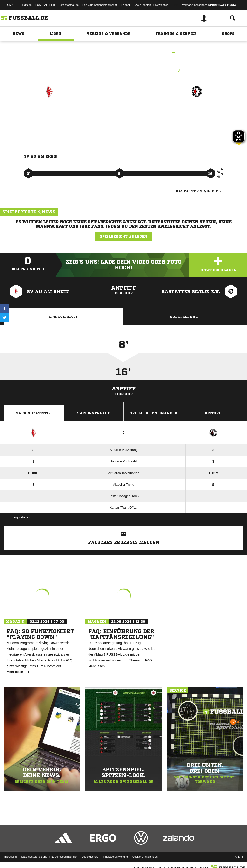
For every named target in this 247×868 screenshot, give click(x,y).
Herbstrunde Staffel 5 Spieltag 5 (124, 55)
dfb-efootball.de (69, 5)
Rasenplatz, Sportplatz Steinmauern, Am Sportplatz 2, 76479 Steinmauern (123, 70)
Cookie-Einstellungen (145, 857)
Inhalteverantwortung (115, 857)
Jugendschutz (90, 857)
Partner (126, 5)
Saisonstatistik (34, 413)
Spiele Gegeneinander (154, 413)
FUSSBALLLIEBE (46, 5)
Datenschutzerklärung (34, 857)
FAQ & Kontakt (143, 5)
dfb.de (28, 5)
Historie (214, 413)
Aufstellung (184, 317)
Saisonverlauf (94, 413)
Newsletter (162, 5)
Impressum (10, 857)
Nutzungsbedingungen (64, 857)
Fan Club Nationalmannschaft (100, 5)
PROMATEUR (12, 5)
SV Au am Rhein (49, 112)
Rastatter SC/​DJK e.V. (197, 115)
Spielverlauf (64, 317)
